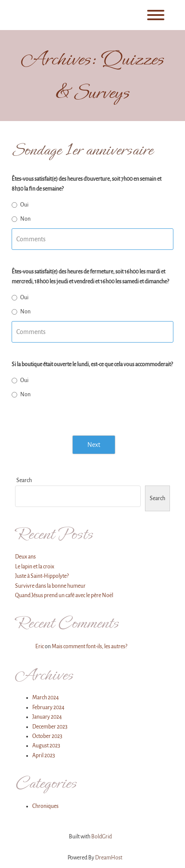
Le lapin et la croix (35, 567)
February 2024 (48, 707)
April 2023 (44, 756)
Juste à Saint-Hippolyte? (42, 576)
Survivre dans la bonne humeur (50, 586)
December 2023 (50, 727)
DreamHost (109, 858)
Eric (40, 646)
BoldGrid (102, 837)
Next (94, 445)
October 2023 (47, 736)
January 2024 (47, 717)
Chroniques (45, 806)
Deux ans (25, 557)
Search (24, 480)
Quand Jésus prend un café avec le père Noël (64, 595)
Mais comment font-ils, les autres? (89, 646)
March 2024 (46, 698)
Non (25, 219)
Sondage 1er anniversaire (82, 150)
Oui (24, 205)
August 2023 (46, 746)
